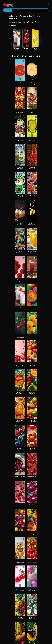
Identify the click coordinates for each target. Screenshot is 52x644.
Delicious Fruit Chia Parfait (20, 224)
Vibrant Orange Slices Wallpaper (20, 421)
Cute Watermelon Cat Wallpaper (20, 196)
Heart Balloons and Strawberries (32, 449)
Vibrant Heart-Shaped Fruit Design (20, 449)
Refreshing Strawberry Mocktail (32, 280)
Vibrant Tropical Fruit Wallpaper (20, 618)
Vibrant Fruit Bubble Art (32, 195)
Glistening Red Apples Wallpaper (20, 337)
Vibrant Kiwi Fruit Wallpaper (32, 140)
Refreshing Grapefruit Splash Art (20, 83)
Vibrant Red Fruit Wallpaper (32, 168)
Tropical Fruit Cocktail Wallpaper (20, 140)
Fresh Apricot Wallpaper (32, 336)
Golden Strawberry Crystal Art (32, 112)
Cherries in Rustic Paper (20, 477)
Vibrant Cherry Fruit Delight (20, 533)
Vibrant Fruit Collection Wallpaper (32, 421)
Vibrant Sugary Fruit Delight (32, 533)
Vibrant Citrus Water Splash (32, 393)
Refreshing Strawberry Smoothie (20, 308)
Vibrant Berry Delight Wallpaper (32, 562)
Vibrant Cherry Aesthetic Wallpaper (32, 505)
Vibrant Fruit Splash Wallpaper (20, 252)
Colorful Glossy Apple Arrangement (32, 590)
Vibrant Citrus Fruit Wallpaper (32, 308)
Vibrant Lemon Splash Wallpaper (32, 224)
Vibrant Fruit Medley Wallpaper (20, 112)
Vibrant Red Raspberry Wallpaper (20, 280)
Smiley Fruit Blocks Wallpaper (20, 562)
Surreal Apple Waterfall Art (20, 168)
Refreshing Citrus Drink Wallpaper (32, 252)
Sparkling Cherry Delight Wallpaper (20, 590)
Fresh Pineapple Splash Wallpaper (32, 83)
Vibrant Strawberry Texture (32, 477)
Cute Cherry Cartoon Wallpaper (20, 365)
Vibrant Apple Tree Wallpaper (32, 618)
